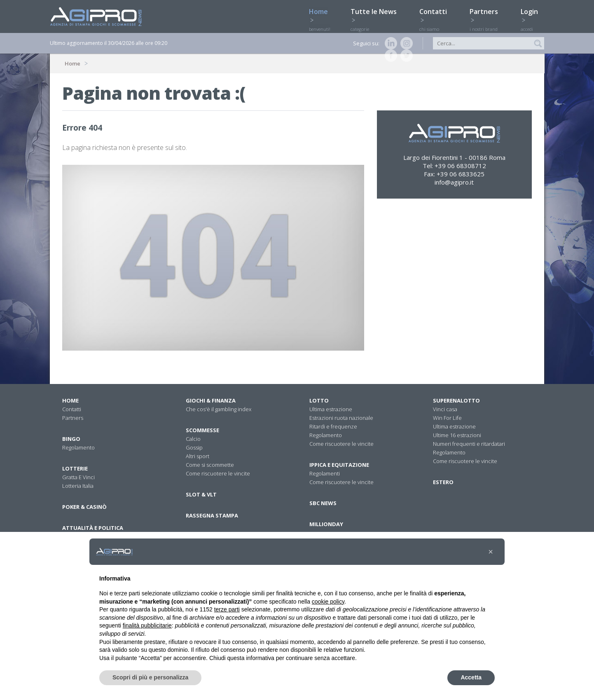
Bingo (71, 439)
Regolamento (78, 447)
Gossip (194, 447)
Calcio (193, 439)
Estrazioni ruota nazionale (341, 418)
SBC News (323, 503)
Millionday (326, 524)
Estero (443, 482)
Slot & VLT (201, 494)
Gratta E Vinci (78, 477)
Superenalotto (456, 400)
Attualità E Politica (93, 528)
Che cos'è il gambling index (219, 409)
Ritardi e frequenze (333, 426)
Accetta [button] (471, 677)
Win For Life (447, 418)
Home (322, 15)
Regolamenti (325, 473)
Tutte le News (377, 15)
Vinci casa (445, 409)
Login (532, 15)
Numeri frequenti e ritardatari (469, 444)
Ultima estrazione (331, 409)
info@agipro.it (454, 182)
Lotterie (75, 468)
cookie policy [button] (328, 602)
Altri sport (198, 456)
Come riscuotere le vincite (218, 473)
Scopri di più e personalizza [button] (150, 677)
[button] (491, 552)
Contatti (436, 15)
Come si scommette (210, 465)
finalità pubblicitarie (147, 625)
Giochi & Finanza (211, 400)
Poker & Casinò (84, 507)
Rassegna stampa (212, 515)
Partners (487, 15)
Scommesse (202, 430)
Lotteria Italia (78, 486)
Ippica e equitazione (339, 465)
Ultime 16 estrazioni (457, 435)
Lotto (319, 400)
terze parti (227, 609)
